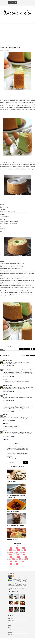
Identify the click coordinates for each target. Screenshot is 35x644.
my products (23, 557)
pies (14, 562)
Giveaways (21, 553)
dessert (9, 553)
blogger (23, 355)
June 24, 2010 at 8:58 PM (8, 400)
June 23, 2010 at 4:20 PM (8, 383)
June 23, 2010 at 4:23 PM (8, 392)
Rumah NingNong (7, 346)
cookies (22, 550)
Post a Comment (5, 439)
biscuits (9, 548)
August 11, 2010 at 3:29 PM (9, 412)
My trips (17, 559)
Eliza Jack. (18, 641)
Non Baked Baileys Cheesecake (16, 525)
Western (14, 564)
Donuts (15, 553)
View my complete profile (13, 591)
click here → (9, 456)
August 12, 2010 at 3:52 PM (9, 437)
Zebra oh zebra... (12, 481)
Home (1, 45)
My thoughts (9, 559)
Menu (2, 22)
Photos (8, 562)
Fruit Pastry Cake (12, 539)
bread (14, 548)
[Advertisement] (17, 35)
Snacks (8, 564)
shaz (4, 403)
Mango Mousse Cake (13, 511)
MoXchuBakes (6, 361)
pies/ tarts (20, 562)
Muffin (8, 557)
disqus (28, 355)
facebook (32, 355)
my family (15, 557)
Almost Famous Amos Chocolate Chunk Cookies (16, 496)
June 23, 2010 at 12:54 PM (9, 377)
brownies (20, 548)
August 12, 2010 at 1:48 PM (9, 428)
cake (8, 550)
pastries (24, 559)
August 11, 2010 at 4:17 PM (9, 421)
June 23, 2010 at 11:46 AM (9, 365)
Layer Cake (14, 555)
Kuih (8, 555)
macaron (21, 555)
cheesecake (15, 550)
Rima (4, 368)
